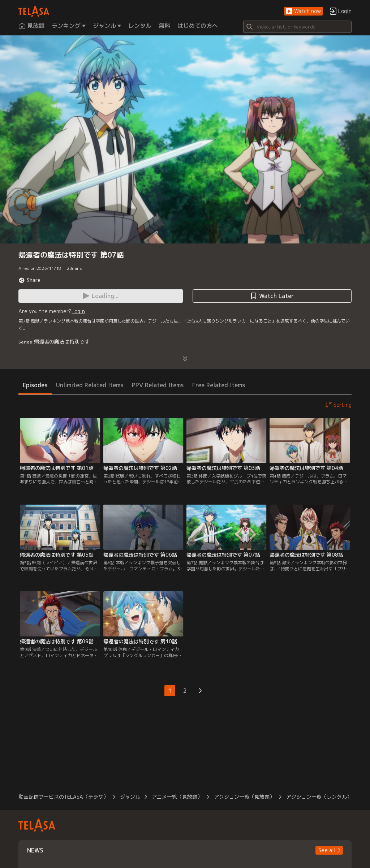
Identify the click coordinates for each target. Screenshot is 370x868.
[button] (304, 11)
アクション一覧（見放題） (244, 797)
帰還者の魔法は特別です (62, 342)
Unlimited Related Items (90, 385)
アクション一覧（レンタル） (319, 797)
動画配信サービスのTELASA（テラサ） (63, 797)
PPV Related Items (158, 385)
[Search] (297, 27)
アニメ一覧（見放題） (177, 797)
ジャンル (130, 797)
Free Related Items (219, 385)
